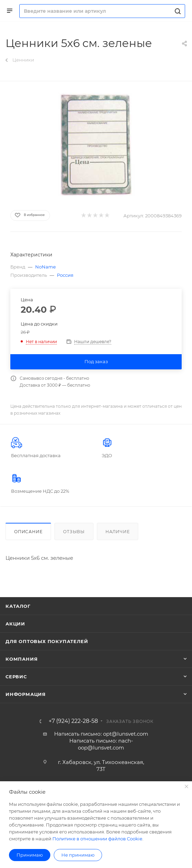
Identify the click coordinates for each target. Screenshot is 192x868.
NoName (46, 267)
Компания (22, 659)
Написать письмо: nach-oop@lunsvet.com (101, 744)
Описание (28, 532)
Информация (26, 694)
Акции (15, 624)
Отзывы (74, 532)
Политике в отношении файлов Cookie (97, 839)
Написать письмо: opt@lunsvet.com (101, 734)
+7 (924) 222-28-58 (73, 721)
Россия (65, 275)
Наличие (118, 532)
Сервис (16, 677)
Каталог (18, 606)
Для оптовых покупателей (47, 641)
